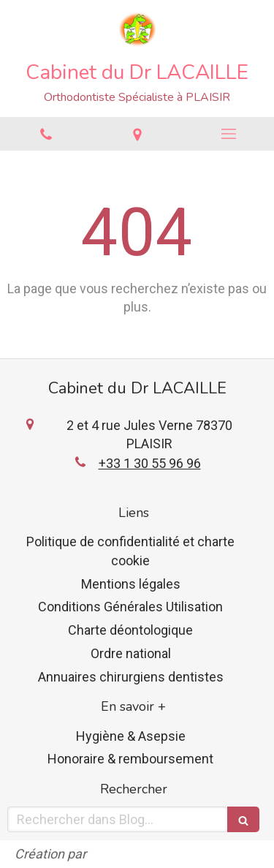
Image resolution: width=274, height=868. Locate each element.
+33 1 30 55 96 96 (150, 463)
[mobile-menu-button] (228, 134)
